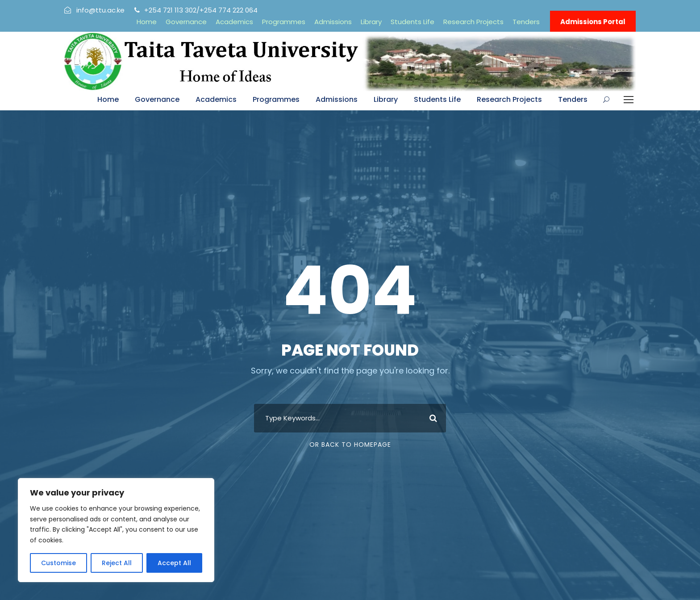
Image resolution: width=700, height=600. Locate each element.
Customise (58, 563)
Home (147, 22)
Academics (234, 22)
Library (371, 22)
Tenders (526, 22)
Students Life (412, 22)
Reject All (117, 563)
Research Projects (473, 22)
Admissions (333, 22)
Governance (186, 22)
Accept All (174, 563)
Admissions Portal (593, 22)
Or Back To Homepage (350, 445)
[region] (116, 530)
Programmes (284, 22)
